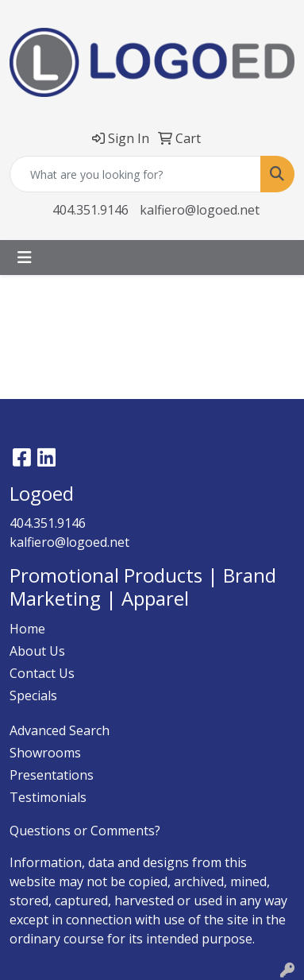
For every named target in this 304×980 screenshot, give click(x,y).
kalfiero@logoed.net (200, 210)
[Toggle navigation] (25, 258)
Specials (33, 695)
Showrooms (45, 753)
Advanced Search (60, 730)
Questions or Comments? (85, 831)
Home (27, 629)
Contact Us (42, 673)
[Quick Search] (135, 174)
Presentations (52, 775)
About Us (37, 651)
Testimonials (48, 797)
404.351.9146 (90, 210)
